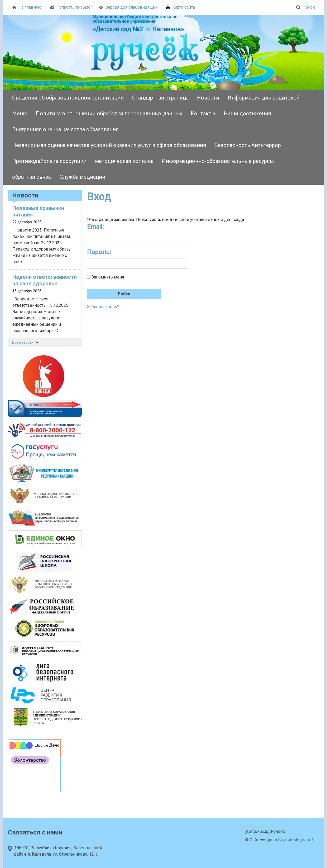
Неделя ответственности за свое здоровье (45, 280)
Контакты (203, 114)
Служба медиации (82, 177)
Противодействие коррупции (49, 161)
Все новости (25, 342)
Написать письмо (70, 7)
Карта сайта (180, 7)
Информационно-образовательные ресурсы (218, 161)
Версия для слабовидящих (128, 7)
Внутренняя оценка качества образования (65, 129)
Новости (208, 98)
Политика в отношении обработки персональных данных (109, 114)
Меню (20, 114)
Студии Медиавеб (296, 840)
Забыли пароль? (103, 307)
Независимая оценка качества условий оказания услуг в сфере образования (109, 145)
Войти (124, 294)
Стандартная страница (160, 98)
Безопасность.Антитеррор (248, 145)
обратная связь (32, 177)
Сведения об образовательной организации (68, 98)
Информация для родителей (264, 98)
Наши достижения (247, 114)
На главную (27, 7)
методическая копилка (124, 161)
